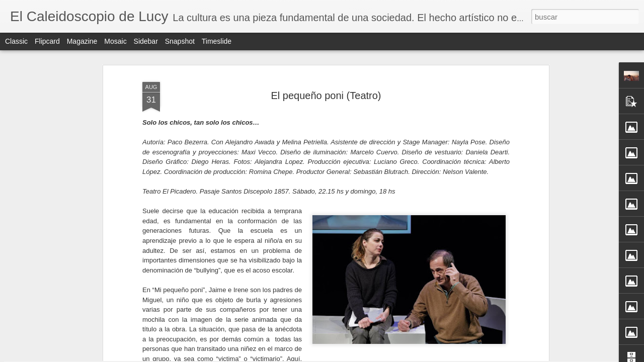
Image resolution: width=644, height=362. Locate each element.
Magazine (82, 41)
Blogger (361, 356)
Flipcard (47, 41)
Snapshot (180, 41)
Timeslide (217, 41)
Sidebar (146, 41)
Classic (16, 41)
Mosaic (115, 41)
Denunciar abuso (395, 356)
